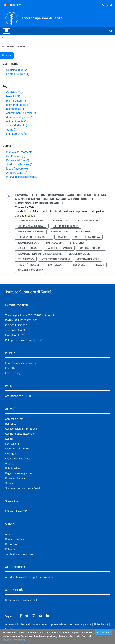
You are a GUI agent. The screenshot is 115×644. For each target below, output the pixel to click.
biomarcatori (16, 101)
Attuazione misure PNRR (20, 404)
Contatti (10, 376)
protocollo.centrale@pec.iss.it (28, 348)
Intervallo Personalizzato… (22, 177)
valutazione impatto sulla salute (40, 254)
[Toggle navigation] (7, 31)
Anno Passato (17, 173)
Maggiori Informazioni (15, 640)
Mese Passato (17, 169)
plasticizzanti (56, 265)
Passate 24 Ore (18, 160)
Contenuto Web (18, 74)
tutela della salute (31, 232)
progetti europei (29, 248)
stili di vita (77, 243)
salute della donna (87, 237)
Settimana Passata (20, 164)
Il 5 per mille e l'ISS (16, 519)
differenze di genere (20, 117)
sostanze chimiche (91, 248)
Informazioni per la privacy (21, 371)
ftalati (12, 130)
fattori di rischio (18, 125)
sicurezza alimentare (32, 226)
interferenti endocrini (55, 259)
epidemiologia (17, 121)
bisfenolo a (15, 109)
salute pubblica (28, 243)
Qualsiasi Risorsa (17, 70)
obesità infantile (88, 259)
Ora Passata (16, 156)
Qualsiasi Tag (14, 92)
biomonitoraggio (18, 105)
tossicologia (54, 243)
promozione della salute (34, 237)
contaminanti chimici (21, 113)
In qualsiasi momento (19, 152)
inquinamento (17, 134)
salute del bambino (59, 248)
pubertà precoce (29, 265)
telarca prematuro (31, 270)
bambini (13, 96)
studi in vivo (26, 259)
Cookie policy (13, 381)
